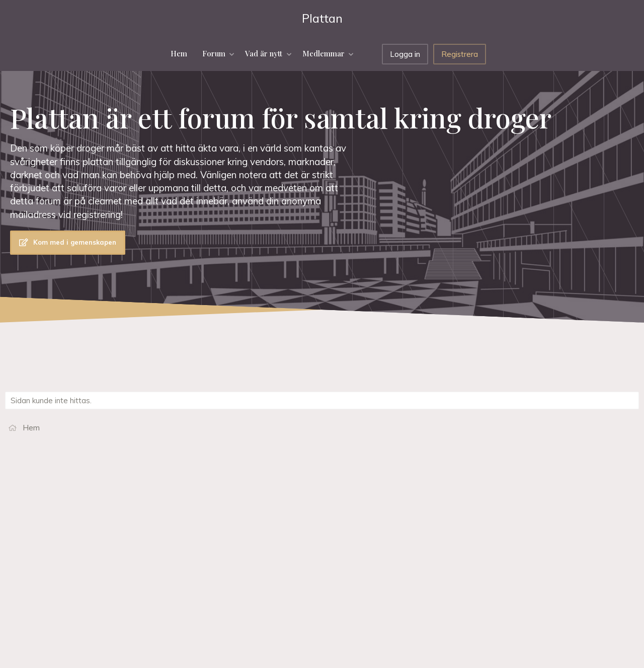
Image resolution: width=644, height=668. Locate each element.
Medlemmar (324, 53)
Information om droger (535, 573)
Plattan (322, 18)
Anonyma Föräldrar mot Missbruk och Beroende (560, 555)
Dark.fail (510, 537)
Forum (214, 53)
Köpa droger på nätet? (536, 586)
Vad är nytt (264, 53)
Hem (179, 53)
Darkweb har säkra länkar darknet (554, 512)
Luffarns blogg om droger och (547, 525)
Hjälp (303, 643)
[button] (232, 54)
